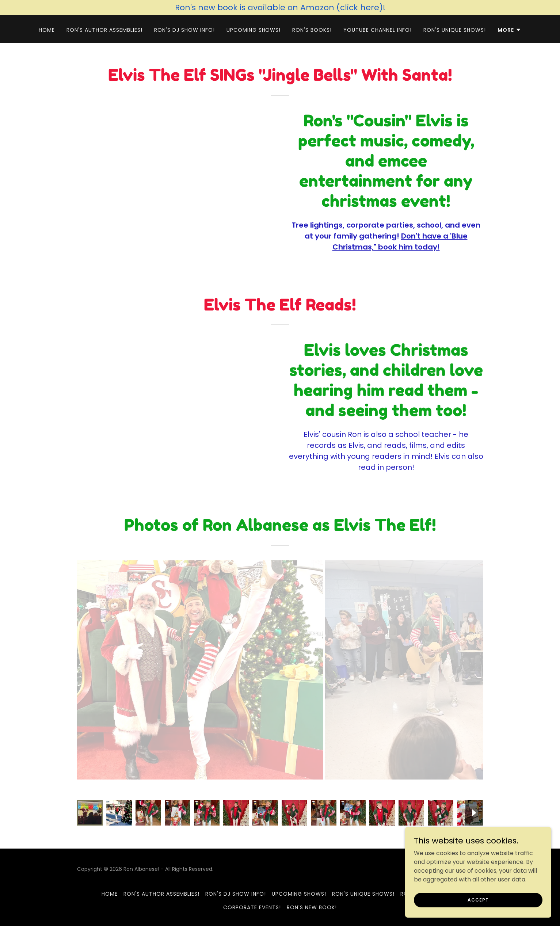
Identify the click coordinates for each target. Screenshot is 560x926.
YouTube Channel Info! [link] (378, 30)
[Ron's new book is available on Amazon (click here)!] (280, 7)
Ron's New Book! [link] (312, 907)
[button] (509, 30)
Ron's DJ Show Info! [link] (184, 30)
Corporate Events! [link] (252, 907)
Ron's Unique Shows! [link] (455, 30)
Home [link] (47, 30)
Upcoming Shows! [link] (254, 30)
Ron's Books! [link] (312, 30)
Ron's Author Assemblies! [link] (104, 30)
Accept (478, 900)
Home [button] (110, 894)
